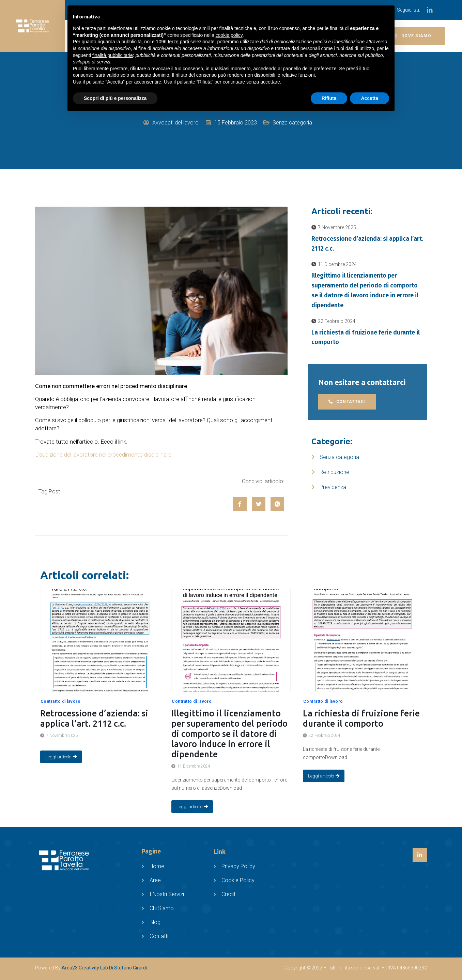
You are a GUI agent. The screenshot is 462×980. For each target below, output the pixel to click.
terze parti (179, 42)
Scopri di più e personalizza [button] (115, 98)
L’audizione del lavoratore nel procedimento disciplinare (103, 455)
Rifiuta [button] (329, 98)
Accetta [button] (369, 98)
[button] (412, 36)
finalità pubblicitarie (113, 55)
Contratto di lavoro (60, 701)
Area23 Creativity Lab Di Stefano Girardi (104, 968)
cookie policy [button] (229, 35)
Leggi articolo (61, 757)
